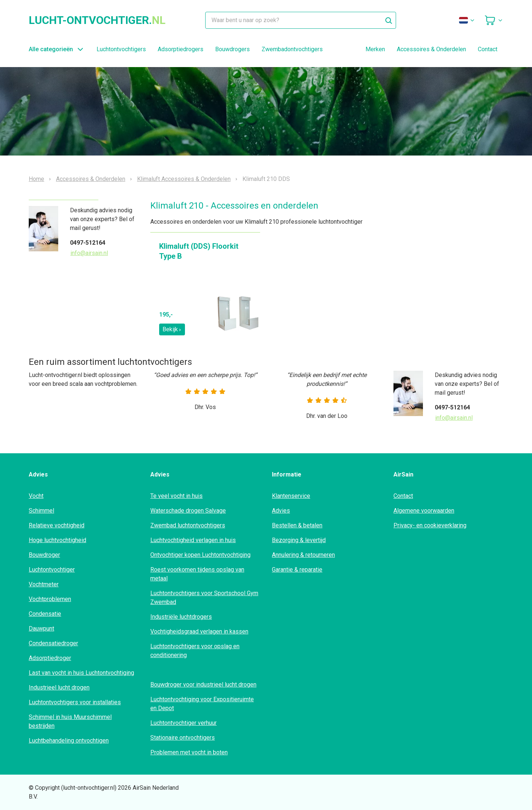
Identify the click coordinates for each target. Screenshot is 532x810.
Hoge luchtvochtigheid (57, 540)
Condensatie (45, 614)
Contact (488, 49)
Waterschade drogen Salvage (188, 511)
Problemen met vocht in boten (189, 752)
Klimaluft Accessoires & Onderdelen (184, 179)
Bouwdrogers (232, 49)
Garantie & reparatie (297, 570)
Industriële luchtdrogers (181, 617)
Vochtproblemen (50, 599)
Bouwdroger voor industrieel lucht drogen (203, 685)
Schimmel (41, 511)
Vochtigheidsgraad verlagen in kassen (199, 631)
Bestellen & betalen (297, 525)
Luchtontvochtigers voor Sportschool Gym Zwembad (204, 598)
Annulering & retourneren (303, 555)
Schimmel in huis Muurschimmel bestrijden (70, 721)
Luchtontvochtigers (121, 49)
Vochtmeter (44, 584)
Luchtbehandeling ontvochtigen (69, 741)
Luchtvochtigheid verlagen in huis (193, 540)
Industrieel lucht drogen (59, 687)
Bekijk (172, 329)
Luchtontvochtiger (52, 570)
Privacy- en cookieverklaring (430, 525)
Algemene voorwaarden (424, 511)
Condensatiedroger (53, 643)
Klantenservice (291, 496)
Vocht (36, 496)
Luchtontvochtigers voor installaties (75, 702)
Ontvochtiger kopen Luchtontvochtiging (200, 555)
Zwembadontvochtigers (292, 49)
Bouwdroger (44, 555)
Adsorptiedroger (50, 658)
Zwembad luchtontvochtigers (188, 525)
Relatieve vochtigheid (57, 525)
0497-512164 (88, 243)
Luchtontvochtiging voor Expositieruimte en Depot (202, 704)
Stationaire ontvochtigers (183, 738)
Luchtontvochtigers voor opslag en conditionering (195, 651)
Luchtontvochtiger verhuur (183, 723)
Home (36, 179)
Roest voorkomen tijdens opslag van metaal (197, 574)
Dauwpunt (41, 629)
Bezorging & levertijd (299, 540)
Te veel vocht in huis (176, 496)
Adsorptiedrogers (181, 49)
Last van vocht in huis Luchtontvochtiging (81, 673)
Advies (281, 511)
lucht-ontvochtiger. (97, 20)
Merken (375, 49)
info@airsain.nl (89, 253)
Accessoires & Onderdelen (431, 49)
